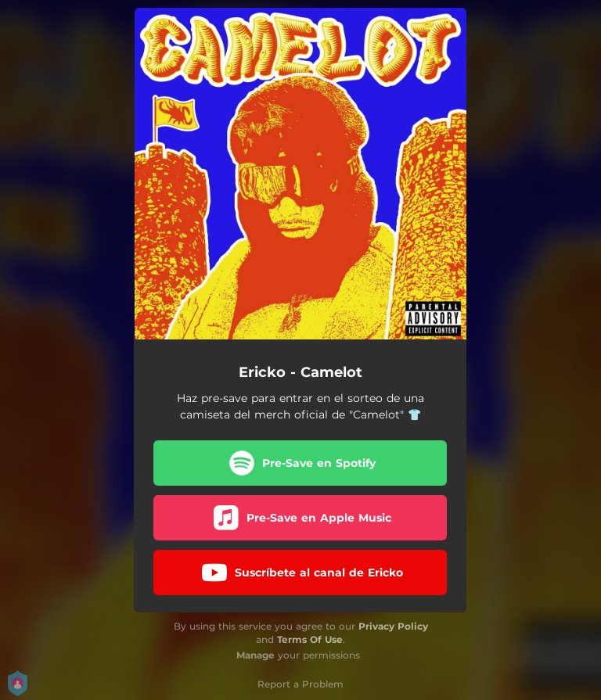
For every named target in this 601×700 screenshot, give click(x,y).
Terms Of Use (310, 639)
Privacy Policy (393, 626)
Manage (256, 655)
